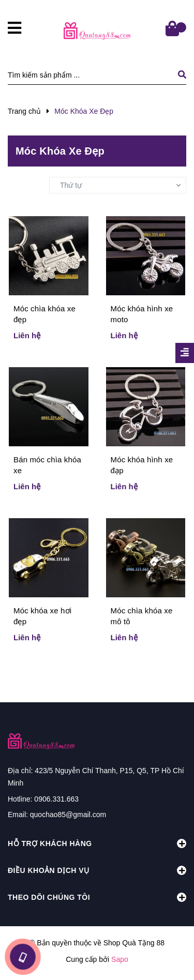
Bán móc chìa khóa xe (47, 465)
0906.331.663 (56, 799)
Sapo (120, 959)
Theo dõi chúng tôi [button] (97, 897)
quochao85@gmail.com (68, 815)
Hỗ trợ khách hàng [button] (97, 843)
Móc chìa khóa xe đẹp (44, 314)
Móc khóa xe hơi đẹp (42, 616)
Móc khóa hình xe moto (142, 314)
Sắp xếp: (22, 184)
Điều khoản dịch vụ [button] (97, 870)
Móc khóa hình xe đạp (142, 465)
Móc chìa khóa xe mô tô (142, 616)
